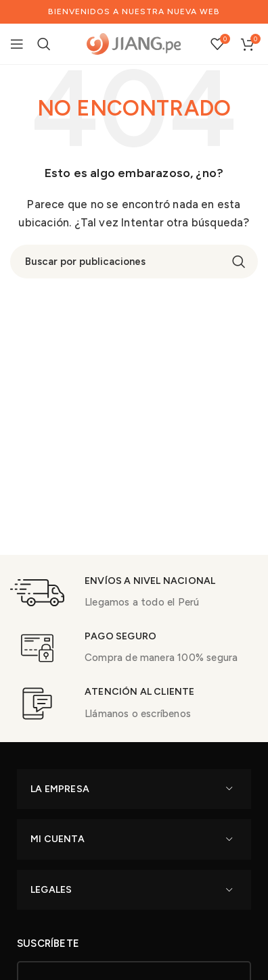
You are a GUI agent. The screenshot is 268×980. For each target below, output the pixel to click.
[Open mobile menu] (17, 44)
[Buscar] (44, 44)
